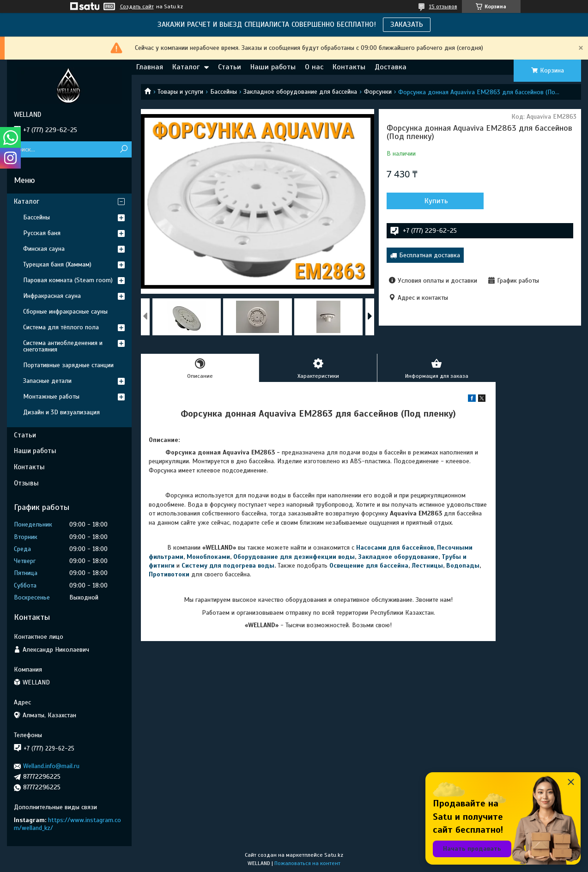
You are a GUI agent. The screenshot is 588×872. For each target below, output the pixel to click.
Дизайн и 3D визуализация (61, 412)
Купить (436, 201)
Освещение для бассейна (369, 566)
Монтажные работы (51, 397)
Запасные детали (47, 381)
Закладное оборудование (398, 557)
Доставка (391, 67)
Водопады (463, 566)
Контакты (349, 67)
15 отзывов (443, 6)
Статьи (230, 67)
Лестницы (427, 566)
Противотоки (169, 574)
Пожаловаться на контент (307, 863)
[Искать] (124, 149)
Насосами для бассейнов (395, 548)
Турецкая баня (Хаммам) (57, 264)
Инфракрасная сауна (52, 296)
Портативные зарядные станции (68, 365)
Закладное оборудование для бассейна (300, 92)
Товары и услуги (180, 92)
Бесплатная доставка (430, 255)
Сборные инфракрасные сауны (65, 312)
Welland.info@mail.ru (51, 766)
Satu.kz (334, 855)
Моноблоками (208, 557)
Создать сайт (137, 6)
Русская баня (42, 233)
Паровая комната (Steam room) (68, 280)
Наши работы (273, 67)
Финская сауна (44, 249)
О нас (314, 67)
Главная (150, 67)
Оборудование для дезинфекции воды (294, 557)
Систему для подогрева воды (228, 566)
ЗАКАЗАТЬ (407, 24)
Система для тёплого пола (61, 327)
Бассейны (224, 92)
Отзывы (26, 483)
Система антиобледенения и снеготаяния (63, 346)
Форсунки (378, 92)
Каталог (186, 67)
